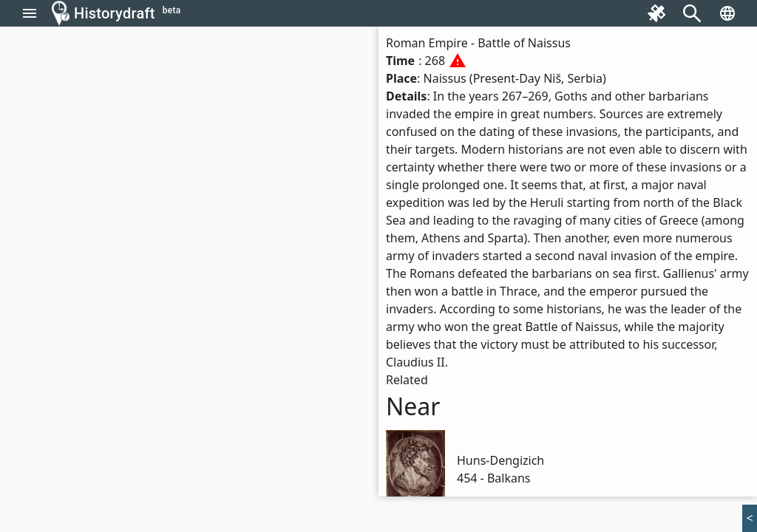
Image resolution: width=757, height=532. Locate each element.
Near (413, 406)
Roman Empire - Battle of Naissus (478, 43)
